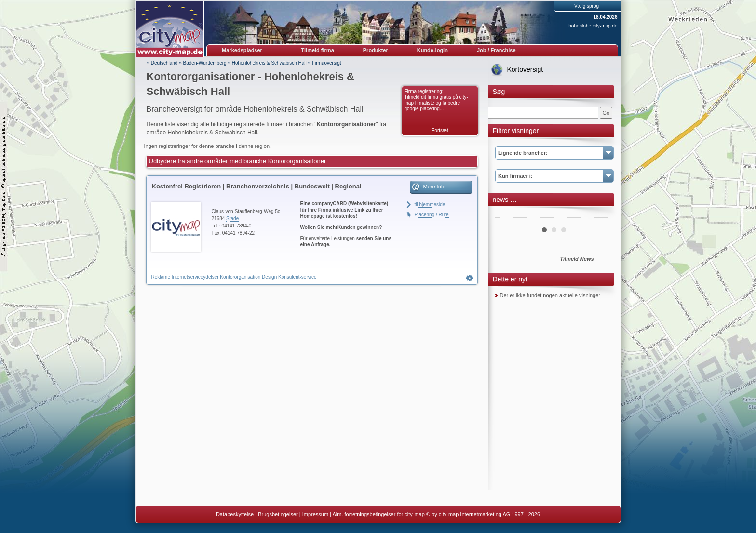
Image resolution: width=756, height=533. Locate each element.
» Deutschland (162, 63)
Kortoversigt (525, 69)
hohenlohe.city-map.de (593, 26)
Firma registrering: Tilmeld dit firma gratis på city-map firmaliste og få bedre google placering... (436, 100)
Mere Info (434, 187)
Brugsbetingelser (278, 514)
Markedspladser (242, 50)
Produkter (376, 50)
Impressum (315, 514)
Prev (508, 214)
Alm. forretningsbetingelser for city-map (378, 514)
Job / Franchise (496, 50)
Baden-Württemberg (205, 63)
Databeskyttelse (235, 514)
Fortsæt (440, 130)
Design (269, 277)
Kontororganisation (240, 277)
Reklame (161, 277)
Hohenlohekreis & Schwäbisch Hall (269, 63)
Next (601, 214)
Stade (232, 219)
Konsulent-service (297, 277)
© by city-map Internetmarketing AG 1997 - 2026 (483, 514)
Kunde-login (432, 50)
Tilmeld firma (318, 50)
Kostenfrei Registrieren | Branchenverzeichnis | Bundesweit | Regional (257, 186)
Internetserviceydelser (195, 277)
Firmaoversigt (327, 63)
